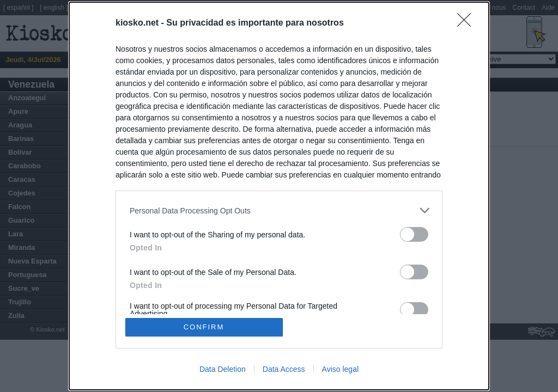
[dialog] (279, 196)
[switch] (414, 234)
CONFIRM (204, 327)
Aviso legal (340, 369)
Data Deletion (223, 369)
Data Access (284, 369)
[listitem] (279, 210)
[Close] (468, 23)
